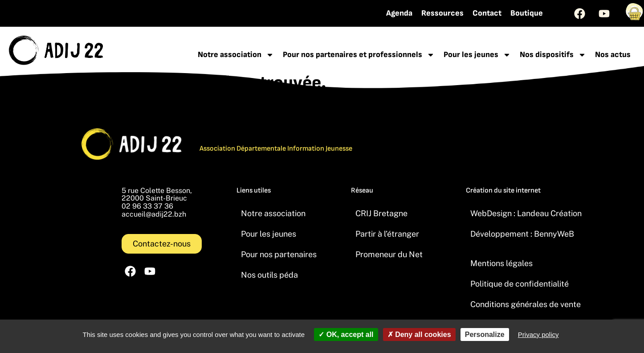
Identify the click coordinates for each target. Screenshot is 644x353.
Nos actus (613, 55)
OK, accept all (346, 335)
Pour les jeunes (477, 55)
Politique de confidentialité (520, 284)
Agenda (399, 13)
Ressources (442, 13)
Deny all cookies (419, 335)
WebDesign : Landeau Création (526, 213)
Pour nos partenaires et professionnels (359, 55)
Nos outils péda (269, 275)
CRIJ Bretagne (381, 213)
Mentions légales (501, 263)
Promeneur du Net (389, 254)
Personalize (485, 335)
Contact (487, 13)
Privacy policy (538, 335)
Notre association (236, 55)
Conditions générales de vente (526, 304)
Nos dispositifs (553, 55)
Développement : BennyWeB (522, 234)
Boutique (527, 13)
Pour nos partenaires (279, 254)
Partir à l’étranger (387, 234)
